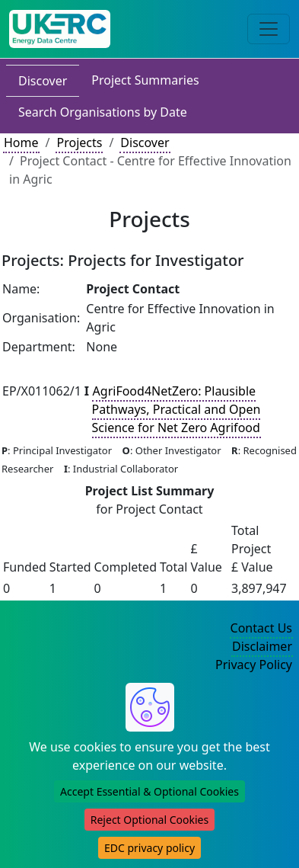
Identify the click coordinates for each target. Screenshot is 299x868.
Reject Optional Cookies (149, 820)
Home (21, 143)
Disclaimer (262, 646)
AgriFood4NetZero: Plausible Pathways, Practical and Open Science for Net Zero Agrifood (177, 409)
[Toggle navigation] (269, 29)
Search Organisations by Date (103, 112)
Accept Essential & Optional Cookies (149, 791)
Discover (43, 81)
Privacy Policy (254, 665)
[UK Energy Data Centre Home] (60, 29)
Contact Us (261, 628)
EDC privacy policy (149, 848)
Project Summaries (145, 80)
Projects (79, 143)
